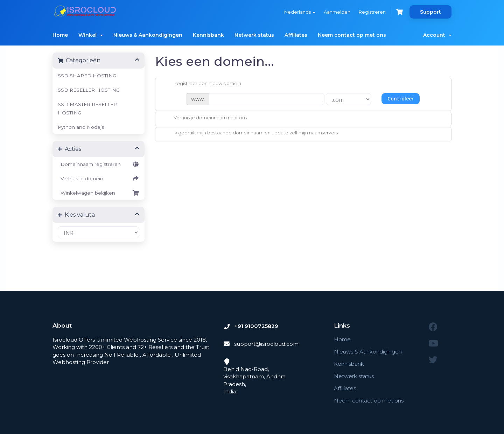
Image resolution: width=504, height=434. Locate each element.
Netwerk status (254, 35)
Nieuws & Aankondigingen (148, 35)
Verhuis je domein (99, 178)
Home (60, 35)
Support (430, 12)
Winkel (91, 35)
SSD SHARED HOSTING (87, 76)
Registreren (372, 12)
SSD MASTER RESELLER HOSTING (87, 108)
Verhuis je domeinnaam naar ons (205, 118)
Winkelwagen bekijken (99, 193)
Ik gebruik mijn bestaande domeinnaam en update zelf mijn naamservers (250, 133)
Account (437, 35)
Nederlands (300, 12)
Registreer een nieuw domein (202, 84)
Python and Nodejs (81, 127)
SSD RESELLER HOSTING (89, 90)
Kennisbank (208, 35)
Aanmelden (337, 12)
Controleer (401, 99)
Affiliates (296, 35)
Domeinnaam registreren (99, 164)
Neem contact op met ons (352, 35)
